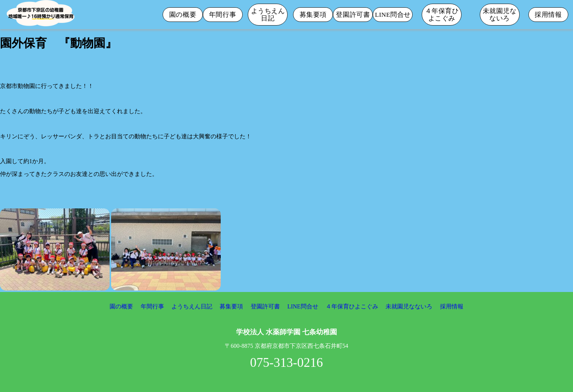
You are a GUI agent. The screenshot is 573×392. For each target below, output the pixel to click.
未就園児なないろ (500, 15)
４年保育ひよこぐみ (442, 15)
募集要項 (313, 15)
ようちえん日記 (268, 15)
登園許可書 (353, 15)
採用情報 (548, 15)
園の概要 (183, 15)
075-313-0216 (286, 363)
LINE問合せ (393, 15)
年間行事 (223, 15)
